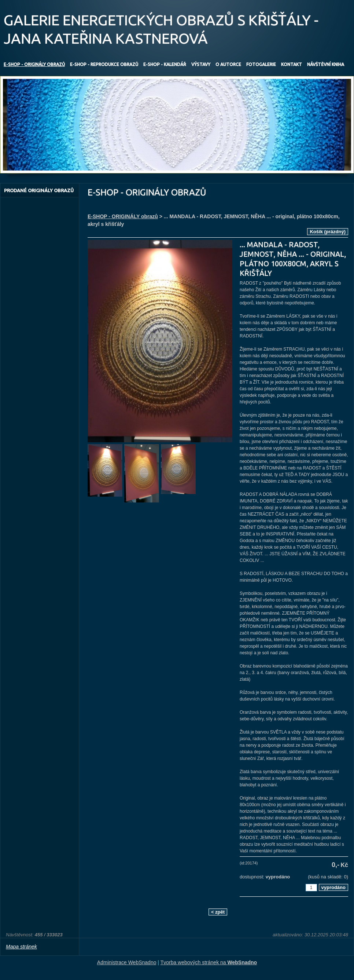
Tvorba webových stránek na (209, 962)
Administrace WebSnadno (127, 962)
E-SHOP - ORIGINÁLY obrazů (123, 216)
